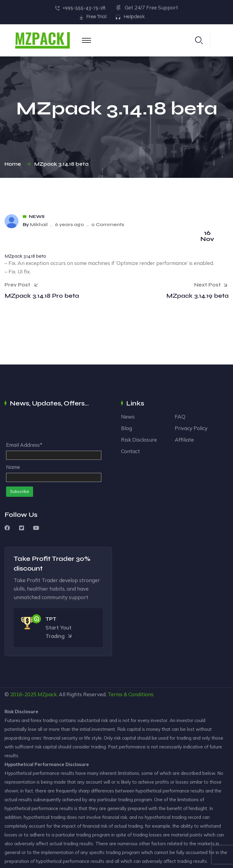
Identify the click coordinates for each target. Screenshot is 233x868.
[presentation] (52, 426)
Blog (127, 428)
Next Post (211, 285)
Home (14, 164)
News (37, 217)
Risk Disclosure (139, 440)
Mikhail (39, 224)
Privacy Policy (191, 428)
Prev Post (21, 285)
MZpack (47, 694)
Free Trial (96, 17)
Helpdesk (134, 17)
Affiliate (184, 440)
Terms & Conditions (131, 694)
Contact (130, 451)
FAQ (180, 417)
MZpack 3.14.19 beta (197, 296)
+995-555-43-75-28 (84, 8)
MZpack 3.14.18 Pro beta (42, 296)
